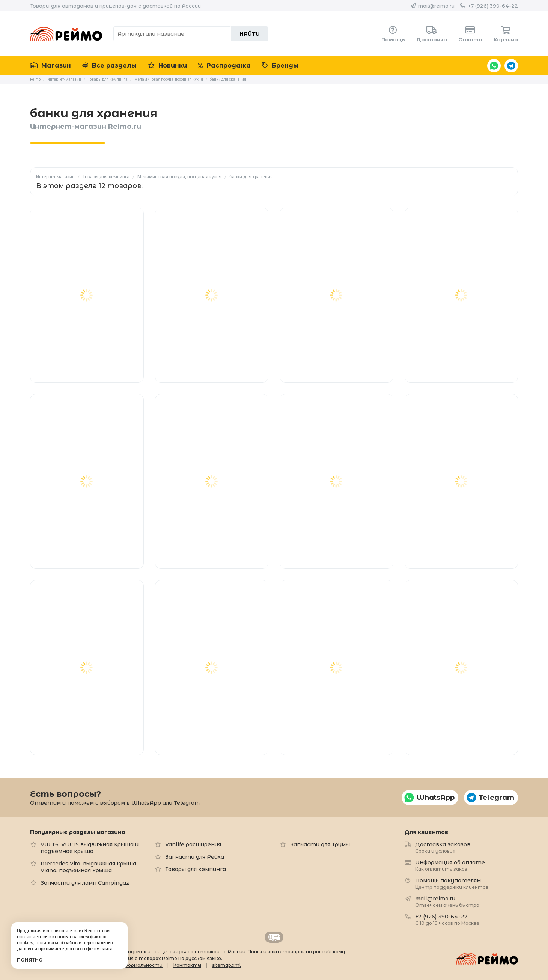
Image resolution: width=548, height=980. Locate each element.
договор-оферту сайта (89, 949)
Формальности (143, 965)
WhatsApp (494, 66)
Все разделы (109, 66)
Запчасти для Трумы (320, 844)
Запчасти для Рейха (195, 857)
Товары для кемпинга (106, 177)
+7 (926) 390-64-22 (493, 6)
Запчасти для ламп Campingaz (85, 883)
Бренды (280, 66)
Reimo (66, 34)
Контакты (187, 965)
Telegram (511, 66)
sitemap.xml (227, 965)
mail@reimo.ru (436, 6)
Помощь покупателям (452, 883)
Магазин (50, 66)
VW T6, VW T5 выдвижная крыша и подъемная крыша (90, 848)
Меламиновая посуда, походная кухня (179, 177)
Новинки (167, 66)
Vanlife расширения (193, 844)
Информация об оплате (450, 865)
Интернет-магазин (55, 177)
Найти (250, 34)
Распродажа (224, 66)
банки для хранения (251, 177)
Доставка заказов (443, 847)
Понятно (30, 960)
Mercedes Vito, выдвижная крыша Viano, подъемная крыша (88, 867)
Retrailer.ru (274, 937)
